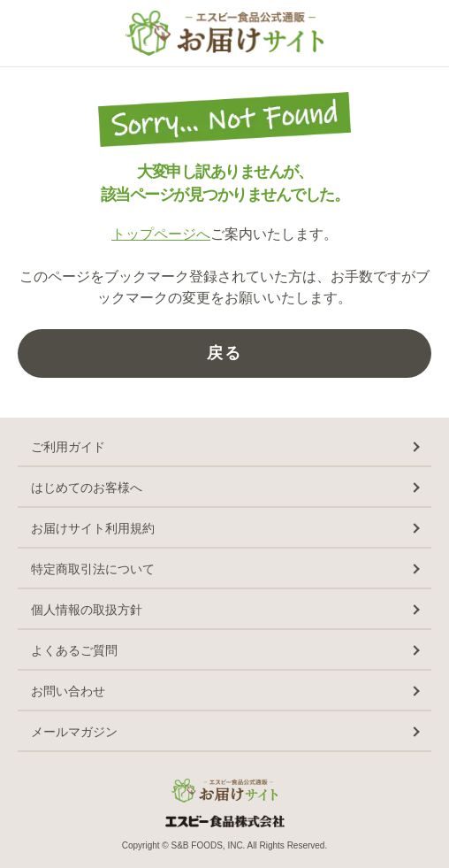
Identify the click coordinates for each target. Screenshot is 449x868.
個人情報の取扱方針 (87, 610)
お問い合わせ (68, 691)
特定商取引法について (93, 569)
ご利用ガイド (68, 447)
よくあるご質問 (74, 650)
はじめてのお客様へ (87, 488)
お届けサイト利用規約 (93, 528)
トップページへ (161, 234)
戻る (224, 353)
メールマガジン (74, 732)
